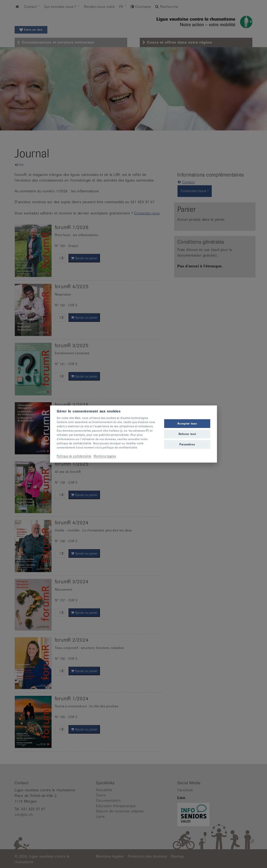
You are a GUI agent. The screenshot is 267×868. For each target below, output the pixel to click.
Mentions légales (105, 456)
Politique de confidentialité (74, 456)
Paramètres (187, 444)
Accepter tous (187, 423)
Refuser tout (187, 434)
